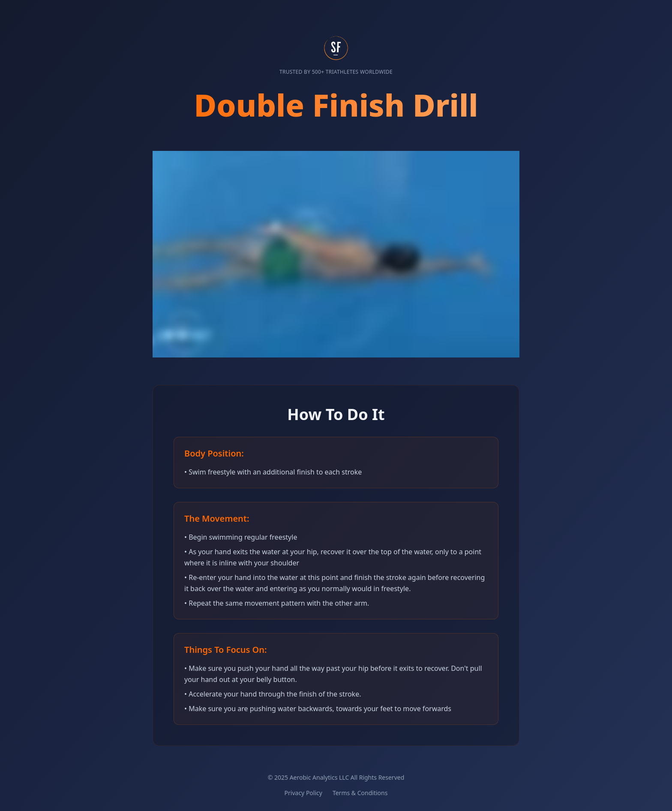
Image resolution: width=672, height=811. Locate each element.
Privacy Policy (303, 793)
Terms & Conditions (360, 793)
